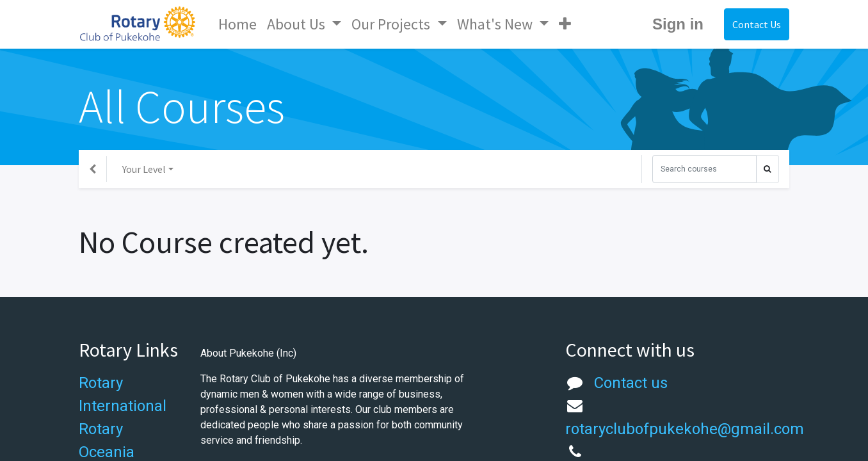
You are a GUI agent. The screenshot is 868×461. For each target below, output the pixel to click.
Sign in (678, 24)
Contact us (631, 383)
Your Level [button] (144, 169)
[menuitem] (237, 24)
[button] (565, 24)
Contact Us (757, 24)
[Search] (704, 169)
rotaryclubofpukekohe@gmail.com (685, 429)
